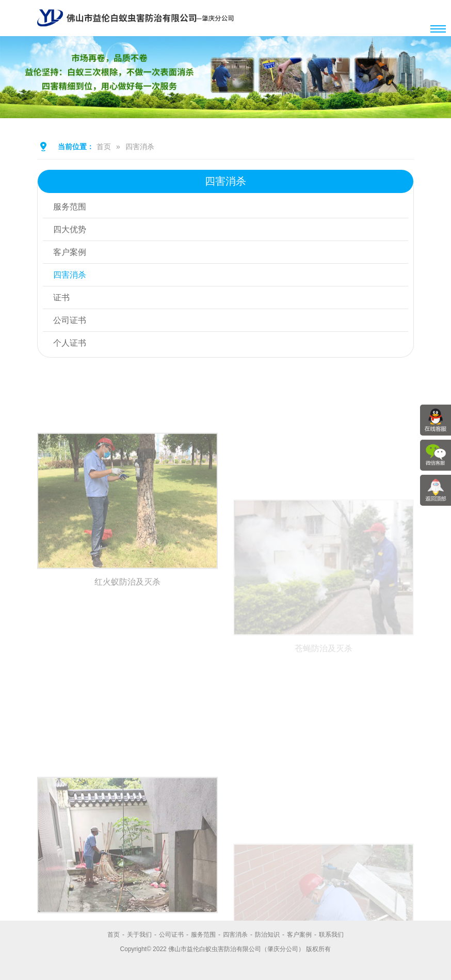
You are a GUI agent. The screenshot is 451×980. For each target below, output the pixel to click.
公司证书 (70, 320)
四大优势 (70, 229)
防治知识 (267, 935)
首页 (104, 147)
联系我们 (331, 935)
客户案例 (70, 252)
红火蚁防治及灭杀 (127, 669)
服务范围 (70, 207)
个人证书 (70, 343)
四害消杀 (140, 147)
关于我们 (139, 935)
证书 (61, 298)
